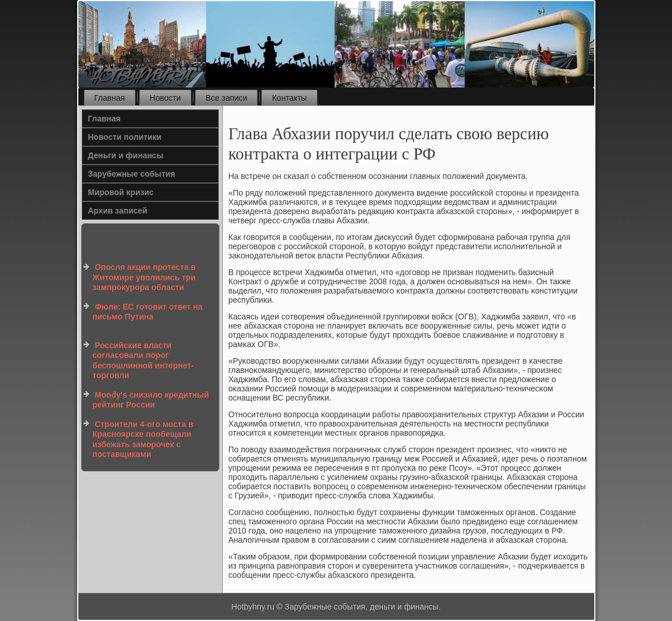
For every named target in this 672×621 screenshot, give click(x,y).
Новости (165, 98)
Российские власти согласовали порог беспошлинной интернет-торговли (143, 361)
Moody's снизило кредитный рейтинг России (151, 400)
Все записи (226, 98)
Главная (110, 98)
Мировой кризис (121, 192)
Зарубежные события (132, 174)
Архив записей (118, 211)
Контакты (289, 98)
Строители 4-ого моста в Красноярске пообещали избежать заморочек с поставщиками (143, 439)
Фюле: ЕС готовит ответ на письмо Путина (148, 312)
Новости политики (125, 137)
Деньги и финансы (126, 155)
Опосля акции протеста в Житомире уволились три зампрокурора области (144, 277)
